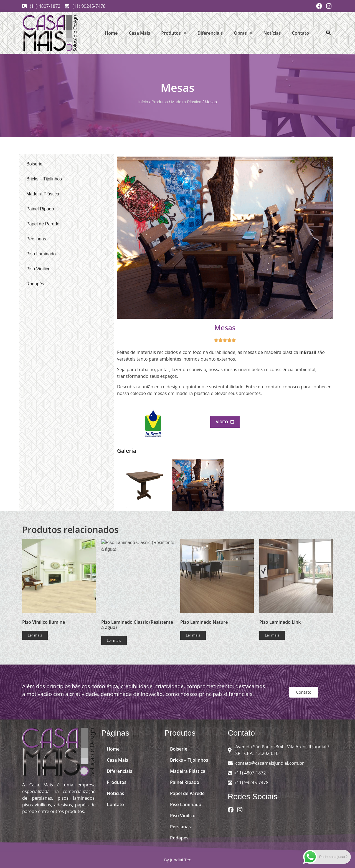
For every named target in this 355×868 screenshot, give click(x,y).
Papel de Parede (43, 224)
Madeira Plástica (186, 102)
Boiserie (34, 164)
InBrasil (308, 352)
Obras (243, 33)
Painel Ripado (40, 209)
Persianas (36, 239)
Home (111, 33)
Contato (300, 33)
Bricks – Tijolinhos (44, 179)
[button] (328, 33)
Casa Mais (139, 33)
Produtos (174, 33)
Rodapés (35, 284)
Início (143, 102)
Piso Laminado (41, 254)
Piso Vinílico (38, 269)
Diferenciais (210, 33)
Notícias (272, 33)
